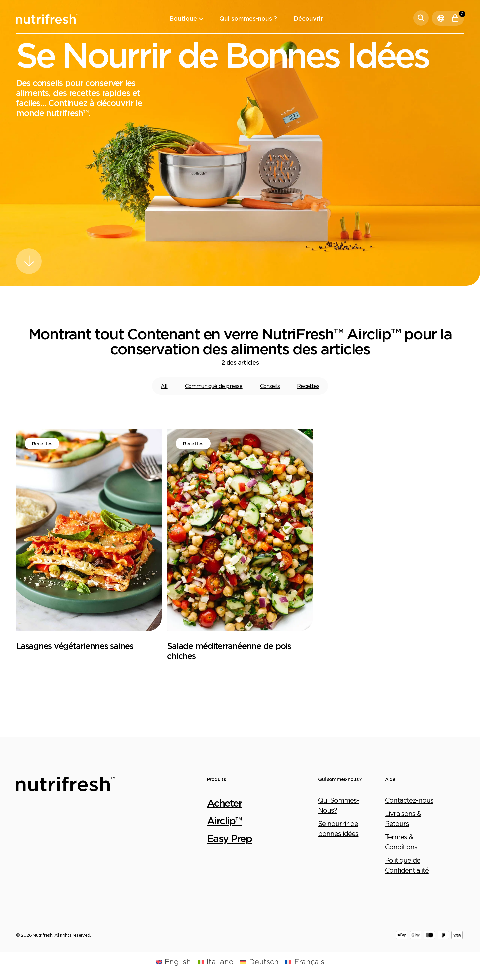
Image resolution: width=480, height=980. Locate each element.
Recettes (308, 386)
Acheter (225, 803)
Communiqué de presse (214, 386)
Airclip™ (224, 820)
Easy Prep (229, 838)
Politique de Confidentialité (407, 865)
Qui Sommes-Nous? (338, 805)
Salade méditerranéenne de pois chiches (229, 651)
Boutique (183, 18)
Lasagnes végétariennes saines (75, 646)
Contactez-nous (409, 800)
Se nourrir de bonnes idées (338, 828)
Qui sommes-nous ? (248, 18)
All (164, 386)
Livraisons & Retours (403, 818)
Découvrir (308, 18)
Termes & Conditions (401, 842)
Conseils (270, 386)
